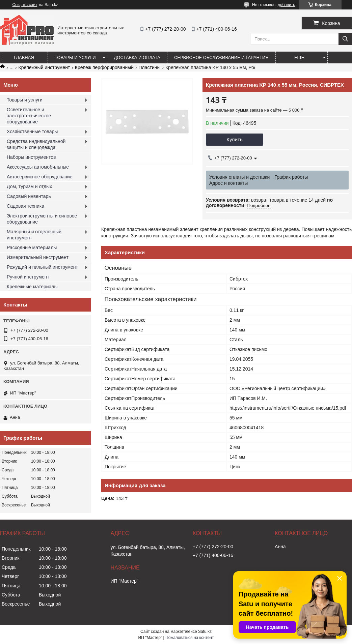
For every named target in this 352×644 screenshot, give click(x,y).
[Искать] (345, 39)
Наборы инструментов (31, 157)
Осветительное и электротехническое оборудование (29, 116)
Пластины (149, 67)
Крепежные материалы (32, 287)
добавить (287, 5)
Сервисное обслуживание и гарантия (221, 57)
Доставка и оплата (137, 57)
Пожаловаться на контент (189, 638)
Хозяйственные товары (32, 131)
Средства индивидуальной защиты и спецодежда (36, 144)
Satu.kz (205, 632)
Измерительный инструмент (38, 257)
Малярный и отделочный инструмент (34, 235)
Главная (24, 57)
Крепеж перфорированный (104, 67)
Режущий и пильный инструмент (42, 267)
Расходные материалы (32, 247)
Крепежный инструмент (44, 67)
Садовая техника (25, 206)
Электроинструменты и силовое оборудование (42, 219)
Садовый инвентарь (29, 196)
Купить (234, 139)
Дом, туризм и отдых (29, 186)
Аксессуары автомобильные (38, 167)
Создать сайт (25, 5)
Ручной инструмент (28, 277)
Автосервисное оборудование (40, 177)
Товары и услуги (75, 57)
